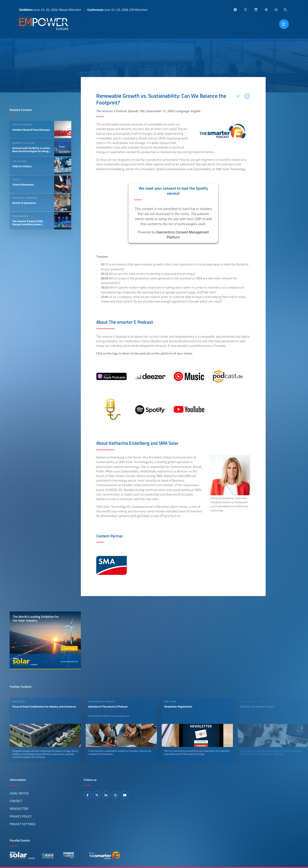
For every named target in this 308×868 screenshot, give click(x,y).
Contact (16, 801)
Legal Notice (19, 793)
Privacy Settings (22, 824)
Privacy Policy (21, 816)
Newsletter (19, 809)
